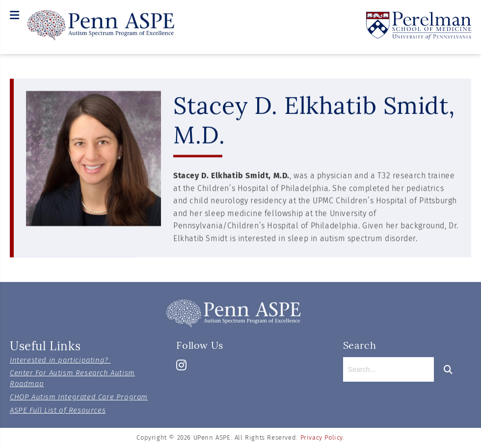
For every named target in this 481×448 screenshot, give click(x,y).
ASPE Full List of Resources (58, 410)
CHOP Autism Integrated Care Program (79, 397)
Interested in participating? (60, 360)
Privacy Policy (321, 437)
